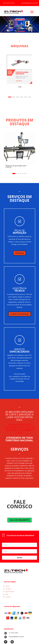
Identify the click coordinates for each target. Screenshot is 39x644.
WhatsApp (19, 253)
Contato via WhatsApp (20, 314)
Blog (7, 594)
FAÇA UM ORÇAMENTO (19, 520)
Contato (8, 597)
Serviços (8, 589)
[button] (10, 97)
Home (7, 586)
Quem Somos (10, 591)
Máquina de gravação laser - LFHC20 (17, 166)
